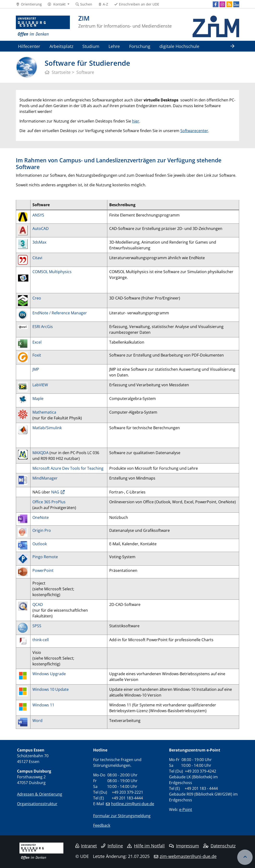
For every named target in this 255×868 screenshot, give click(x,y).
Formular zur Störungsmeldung (122, 816)
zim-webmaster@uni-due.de (188, 856)
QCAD (38, 604)
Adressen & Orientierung (40, 794)
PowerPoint (43, 570)
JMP (36, 369)
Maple (38, 399)
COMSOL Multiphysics (52, 272)
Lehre (114, 46)
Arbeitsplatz (61, 46)
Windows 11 (43, 705)
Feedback (102, 825)
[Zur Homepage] (43, 26)
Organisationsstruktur (37, 804)
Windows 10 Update (51, 689)
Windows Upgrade (49, 674)
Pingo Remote (45, 557)
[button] (58, 4)
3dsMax (39, 242)
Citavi (37, 258)
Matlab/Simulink (47, 428)
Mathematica (44, 412)
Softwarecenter (194, 131)
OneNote (41, 517)
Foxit (37, 355)
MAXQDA (41, 453)
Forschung (140, 46)
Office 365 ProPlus (49, 502)
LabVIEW (40, 385)
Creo (37, 298)
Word (37, 721)
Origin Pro (42, 530)
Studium (91, 46)
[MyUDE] (236, 4)
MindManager (45, 478)
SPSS (37, 626)
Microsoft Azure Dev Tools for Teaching (68, 468)
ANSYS (38, 215)
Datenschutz (219, 846)
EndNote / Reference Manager (60, 313)
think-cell (41, 640)
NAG (55, 492)
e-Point (186, 809)
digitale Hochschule (179, 46)
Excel (37, 342)
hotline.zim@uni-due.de (133, 804)
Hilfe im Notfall (146, 846)
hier (136, 121)
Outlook (40, 544)
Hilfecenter (29, 46)
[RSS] (229, 4)
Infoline (112, 846)
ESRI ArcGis (43, 327)
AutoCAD (41, 229)
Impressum (184, 846)
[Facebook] (216, 4)
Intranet (86, 846)
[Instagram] (222, 4)
